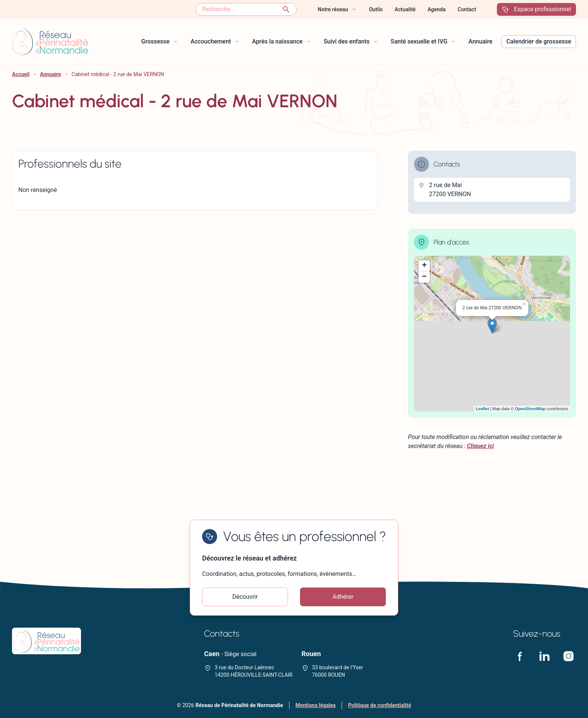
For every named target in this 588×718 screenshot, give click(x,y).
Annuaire (51, 74)
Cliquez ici (480, 446)
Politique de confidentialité (379, 705)
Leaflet (482, 409)
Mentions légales (316, 705)
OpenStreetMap (530, 409)
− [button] (424, 277)
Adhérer (343, 597)
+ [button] (424, 266)
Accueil (21, 74)
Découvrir (245, 597)
